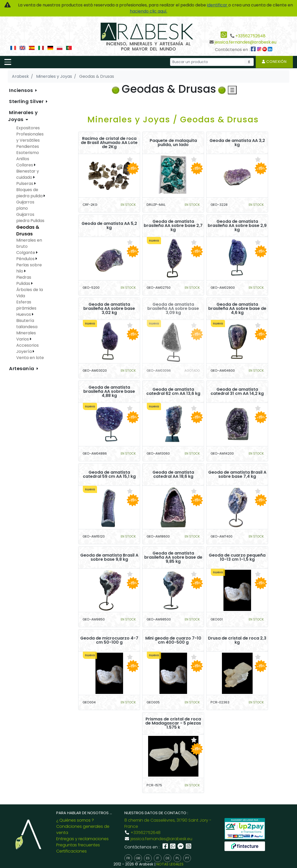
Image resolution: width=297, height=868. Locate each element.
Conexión (274, 62)
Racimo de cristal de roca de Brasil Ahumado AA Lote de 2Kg (109, 143)
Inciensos (22, 90)
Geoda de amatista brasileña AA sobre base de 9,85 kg (173, 557)
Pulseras (25, 184)
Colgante (26, 253)
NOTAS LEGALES (170, 864)
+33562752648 (250, 36)
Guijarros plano (25, 205)
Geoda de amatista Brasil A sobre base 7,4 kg (237, 474)
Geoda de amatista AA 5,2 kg (109, 226)
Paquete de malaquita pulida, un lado (173, 143)
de (168, 858)
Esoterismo (28, 153)
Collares (25, 165)
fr (128, 858)
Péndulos (26, 259)
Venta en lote (30, 358)
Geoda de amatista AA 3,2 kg (237, 143)
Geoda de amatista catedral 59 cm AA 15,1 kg (109, 474)
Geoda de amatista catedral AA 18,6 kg (173, 474)
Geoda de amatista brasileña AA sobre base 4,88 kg (109, 392)
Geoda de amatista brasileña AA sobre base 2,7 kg (173, 226)
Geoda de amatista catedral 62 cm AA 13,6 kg (173, 392)
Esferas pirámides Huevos (26, 308)
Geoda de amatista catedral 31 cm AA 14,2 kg (237, 392)
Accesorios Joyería (27, 348)
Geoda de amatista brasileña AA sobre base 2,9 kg (237, 226)
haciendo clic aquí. (148, 11)
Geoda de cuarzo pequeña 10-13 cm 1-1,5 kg (237, 557)
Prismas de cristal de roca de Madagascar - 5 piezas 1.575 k (173, 723)
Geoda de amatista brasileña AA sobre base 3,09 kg (173, 309)
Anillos (23, 159)
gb (138, 858)
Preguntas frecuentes (78, 845)
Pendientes (28, 146)
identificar (218, 5)
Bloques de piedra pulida (30, 193)
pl (177, 858)
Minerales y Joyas (23, 116)
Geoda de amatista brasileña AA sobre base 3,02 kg (109, 309)
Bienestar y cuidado (28, 174)
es (148, 858)
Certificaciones (71, 851)
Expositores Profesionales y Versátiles (30, 134)
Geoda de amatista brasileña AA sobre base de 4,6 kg (237, 309)
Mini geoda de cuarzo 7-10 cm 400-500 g (173, 640)
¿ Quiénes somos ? (75, 820)
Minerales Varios (26, 336)
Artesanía (22, 368)
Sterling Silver (27, 101)
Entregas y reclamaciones (82, 839)
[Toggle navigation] (8, 62)
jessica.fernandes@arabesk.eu (246, 42)
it (158, 858)
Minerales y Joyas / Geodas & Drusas (173, 119)
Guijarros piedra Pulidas (30, 218)
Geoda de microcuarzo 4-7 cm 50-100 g (109, 640)
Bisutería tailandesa (27, 324)
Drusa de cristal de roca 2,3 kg (237, 640)
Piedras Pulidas (24, 280)
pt (187, 858)
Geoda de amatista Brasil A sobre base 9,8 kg (109, 557)
